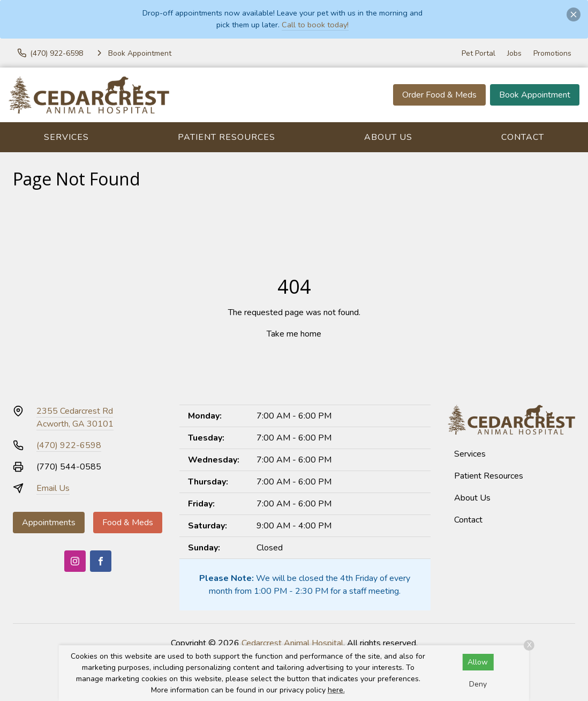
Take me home (294, 334)
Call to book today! (315, 25)
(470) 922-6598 (69, 445)
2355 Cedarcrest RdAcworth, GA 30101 (75, 417)
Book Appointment (535, 95)
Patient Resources (227, 137)
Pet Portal (478, 53)
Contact (523, 137)
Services (66, 137)
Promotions (552, 53)
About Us (388, 137)
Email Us (53, 488)
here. (336, 690)
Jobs (514, 53)
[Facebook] (101, 561)
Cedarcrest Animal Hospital (292, 643)
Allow (478, 662)
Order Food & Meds (439, 95)
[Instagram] (75, 561)
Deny (478, 684)
